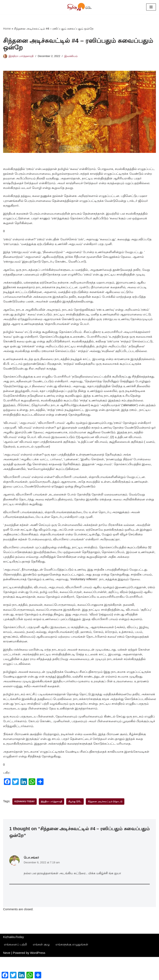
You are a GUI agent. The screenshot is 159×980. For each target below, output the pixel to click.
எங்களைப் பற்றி (15, 968)
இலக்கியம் (73, 56)
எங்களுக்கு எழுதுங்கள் (72, 968)
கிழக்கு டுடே (76, 823)
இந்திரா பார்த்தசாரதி (22, 56)
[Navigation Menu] (151, 7)
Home (7, 29)
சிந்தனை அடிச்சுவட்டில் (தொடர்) (106, 823)
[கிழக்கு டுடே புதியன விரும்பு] (80, 7)
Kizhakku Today (25, 823)
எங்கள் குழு (41, 968)
